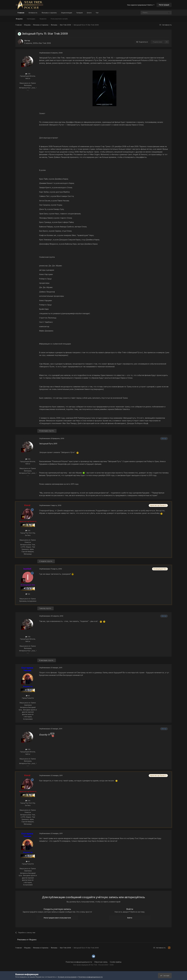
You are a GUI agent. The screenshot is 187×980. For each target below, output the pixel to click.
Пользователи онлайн (59, 19)
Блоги (89, 13)
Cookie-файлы (116, 962)
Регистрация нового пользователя (57, 918)
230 (28, 531)
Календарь (31, 19)
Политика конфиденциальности (79, 962)
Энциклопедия (66, 13)
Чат (97, 13)
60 (28, 696)
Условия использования (67, 977)
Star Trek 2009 (45, 43)
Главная (21, 14)
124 (28, 594)
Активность (33, 13)
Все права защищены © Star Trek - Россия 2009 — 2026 (93, 965)
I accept (165, 976)
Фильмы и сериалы (49, 13)
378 (28, 74)
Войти (130, 918)
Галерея (79, 13)
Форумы (19, 19)
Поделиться (142, 42)
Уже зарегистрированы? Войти (141, 5)
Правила (43, 19)
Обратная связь (101, 962)
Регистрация (164, 5)
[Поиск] (148, 13)
